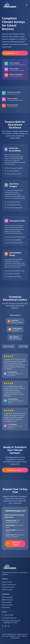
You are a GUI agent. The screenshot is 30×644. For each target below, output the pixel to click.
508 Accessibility (7, 602)
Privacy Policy (6, 607)
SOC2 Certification (7, 597)
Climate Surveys (7, 582)
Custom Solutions (7, 590)
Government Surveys (8, 587)
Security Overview (7, 605)
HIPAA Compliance (7, 600)
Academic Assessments (9, 585)
